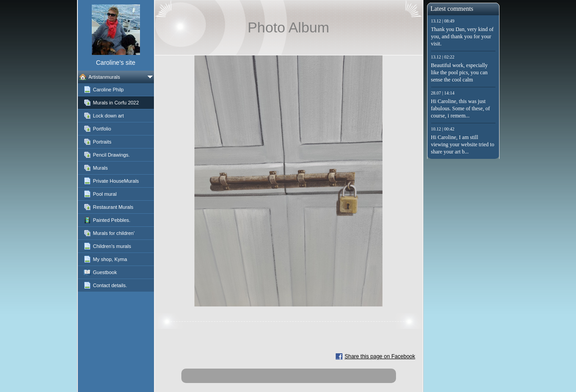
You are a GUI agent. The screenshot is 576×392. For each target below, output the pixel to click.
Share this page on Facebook (380, 356)
